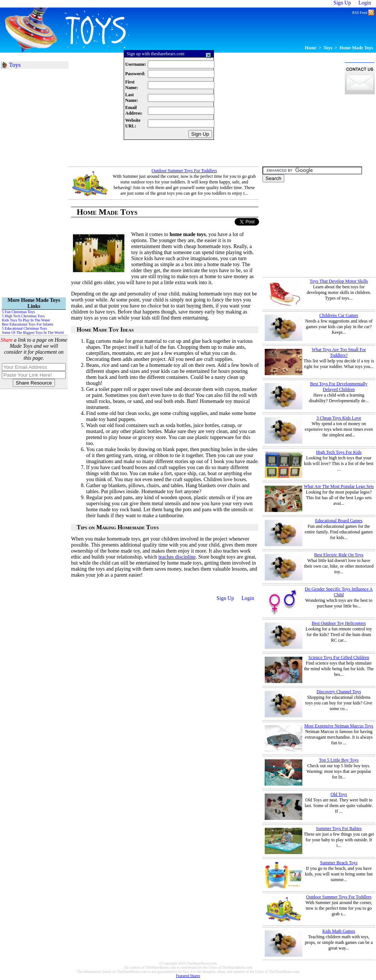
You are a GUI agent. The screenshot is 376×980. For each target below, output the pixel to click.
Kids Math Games (339, 931)
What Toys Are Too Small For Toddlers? (339, 352)
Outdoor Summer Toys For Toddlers (184, 171)
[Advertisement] (141, 4)
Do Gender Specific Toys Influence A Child (339, 592)
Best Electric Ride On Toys (339, 555)
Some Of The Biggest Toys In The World (33, 332)
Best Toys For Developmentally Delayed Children (339, 387)
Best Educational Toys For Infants (27, 324)
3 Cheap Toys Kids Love (339, 418)
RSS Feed (363, 12)
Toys (328, 48)
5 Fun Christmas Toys (18, 312)
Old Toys (339, 794)
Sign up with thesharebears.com (155, 54)
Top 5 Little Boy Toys (339, 760)
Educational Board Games (339, 521)
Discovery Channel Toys (339, 692)
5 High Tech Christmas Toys (23, 316)
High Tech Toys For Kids (339, 452)
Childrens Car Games (339, 315)
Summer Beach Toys (339, 863)
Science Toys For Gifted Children (339, 657)
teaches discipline (177, 557)
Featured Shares (188, 976)
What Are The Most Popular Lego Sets (339, 486)
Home (311, 48)
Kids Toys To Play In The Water (26, 320)
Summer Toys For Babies (339, 829)
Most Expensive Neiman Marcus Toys (339, 726)
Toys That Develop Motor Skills (339, 281)
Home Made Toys (356, 48)
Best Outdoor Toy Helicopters (339, 623)
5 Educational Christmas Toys (24, 328)
